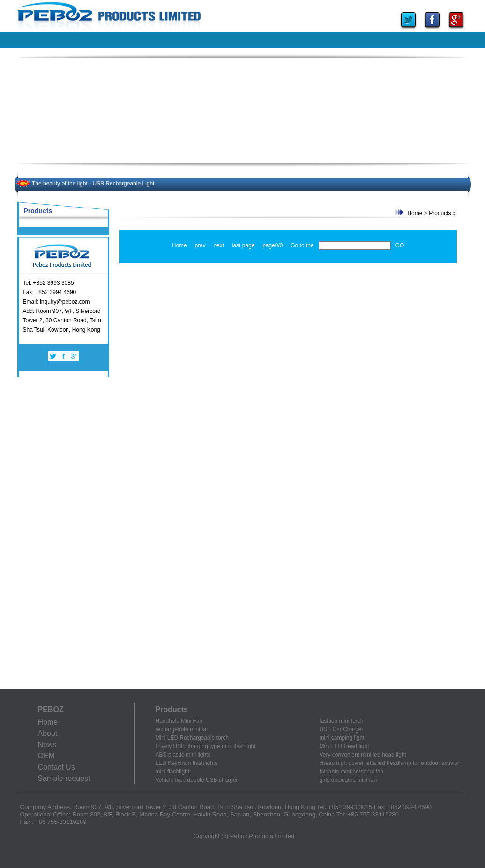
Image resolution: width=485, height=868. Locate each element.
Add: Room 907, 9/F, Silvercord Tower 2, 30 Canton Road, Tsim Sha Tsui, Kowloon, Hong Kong (62, 320)
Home (415, 213)
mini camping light (342, 738)
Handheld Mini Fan (179, 721)
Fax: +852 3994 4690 (50, 292)
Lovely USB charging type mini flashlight (206, 746)
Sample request (64, 778)
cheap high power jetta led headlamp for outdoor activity (389, 763)
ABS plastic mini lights (183, 755)
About (48, 733)
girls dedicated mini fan (348, 780)
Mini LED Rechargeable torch (192, 738)
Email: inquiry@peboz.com (56, 302)
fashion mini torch (342, 721)
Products (440, 213)
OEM (46, 756)
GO (400, 245)
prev (200, 245)
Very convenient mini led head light (363, 755)
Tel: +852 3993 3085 (48, 283)
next (219, 245)
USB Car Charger (342, 729)
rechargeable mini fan (183, 729)
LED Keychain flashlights (187, 763)
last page (243, 245)
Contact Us (56, 767)
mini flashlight (173, 772)
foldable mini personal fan (352, 772)
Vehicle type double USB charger (197, 780)
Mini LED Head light (344, 746)
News (47, 745)
